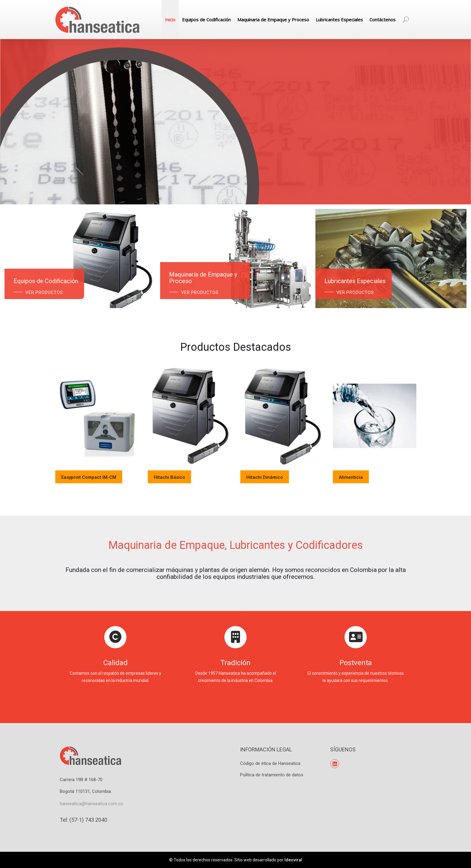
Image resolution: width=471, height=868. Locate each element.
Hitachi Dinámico (265, 477)
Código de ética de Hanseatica (270, 763)
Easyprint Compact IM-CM (89, 477)
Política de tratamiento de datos (272, 775)
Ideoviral (293, 860)
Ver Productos (44, 292)
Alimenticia (351, 477)
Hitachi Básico (169, 477)
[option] (97, 432)
